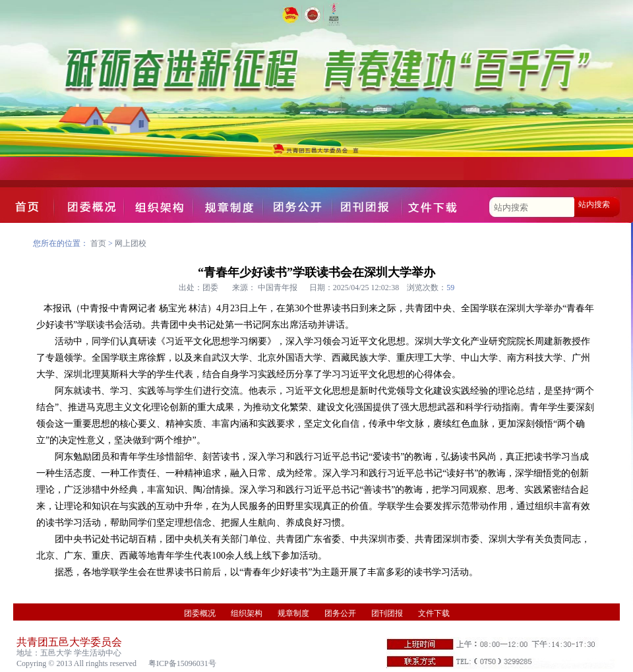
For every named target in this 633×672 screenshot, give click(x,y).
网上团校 (131, 243)
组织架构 (247, 613)
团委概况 (200, 613)
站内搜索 (594, 204)
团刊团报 (387, 613)
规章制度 (293, 613)
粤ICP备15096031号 (182, 663)
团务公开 (340, 613)
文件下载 (434, 613)
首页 (98, 243)
